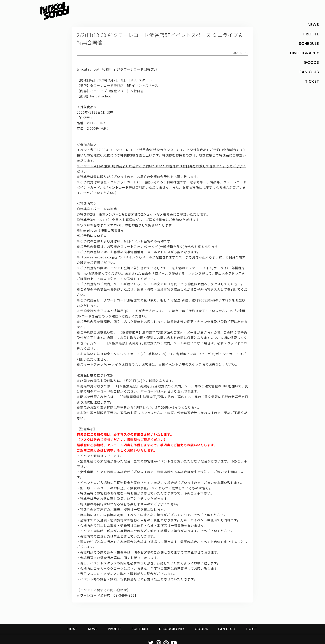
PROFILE (115, 629)
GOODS (201, 629)
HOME (72, 629)
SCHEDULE (140, 629)
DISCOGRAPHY (172, 629)
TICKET (251, 629)
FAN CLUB (227, 629)
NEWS (93, 629)
